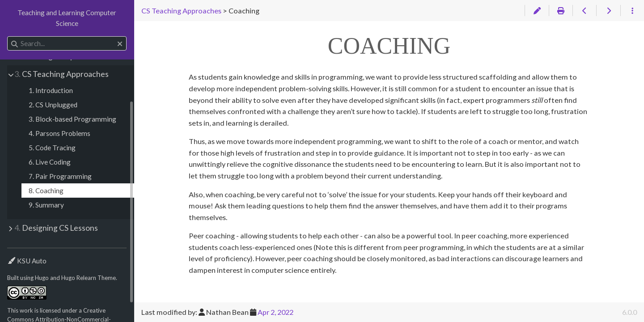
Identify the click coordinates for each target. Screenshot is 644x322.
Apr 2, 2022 (275, 312)
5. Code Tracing (52, 148)
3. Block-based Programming (72, 119)
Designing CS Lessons (56, 228)
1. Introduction (51, 90)
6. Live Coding (50, 162)
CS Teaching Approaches (61, 74)
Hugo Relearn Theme (89, 278)
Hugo (42, 278)
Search (8, 36)
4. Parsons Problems (59, 133)
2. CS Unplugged (53, 105)
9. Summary (46, 205)
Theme (17, 255)
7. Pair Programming (60, 176)
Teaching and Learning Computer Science (67, 18)
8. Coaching (46, 191)
